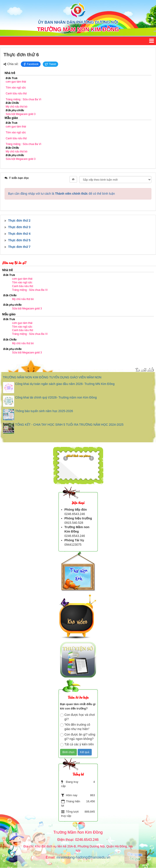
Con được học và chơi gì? (78, 717)
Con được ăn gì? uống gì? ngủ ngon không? (78, 737)
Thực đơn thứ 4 (19, 234)
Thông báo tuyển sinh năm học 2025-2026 (44, 411)
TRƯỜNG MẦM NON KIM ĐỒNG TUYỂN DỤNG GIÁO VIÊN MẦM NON (52, 377)
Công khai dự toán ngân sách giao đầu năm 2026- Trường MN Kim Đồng (65, 384)
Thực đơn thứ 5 (19, 240)
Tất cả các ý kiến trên (77, 745)
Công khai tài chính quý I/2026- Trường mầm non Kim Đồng (56, 397)
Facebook (31, 64)
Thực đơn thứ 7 (19, 247)
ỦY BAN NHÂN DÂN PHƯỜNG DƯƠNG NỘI (78, 22)
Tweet (50, 64)
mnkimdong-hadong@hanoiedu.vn (83, 857)
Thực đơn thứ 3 (19, 227)
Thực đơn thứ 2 (19, 221)
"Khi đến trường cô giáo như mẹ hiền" (75, 727)
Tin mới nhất (144, 369)
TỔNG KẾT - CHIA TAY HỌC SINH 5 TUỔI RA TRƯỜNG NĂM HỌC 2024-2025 (69, 425)
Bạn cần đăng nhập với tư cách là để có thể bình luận (62, 194)
